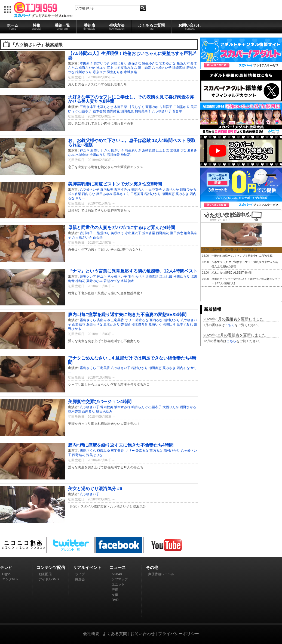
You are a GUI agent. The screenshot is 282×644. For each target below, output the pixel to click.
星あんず (183, 63)
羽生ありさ (115, 72)
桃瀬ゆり (169, 324)
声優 (115, 590)
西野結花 (113, 111)
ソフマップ (120, 579)
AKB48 (117, 574)
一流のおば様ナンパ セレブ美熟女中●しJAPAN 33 (242, 256)
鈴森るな (142, 320)
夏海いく (155, 324)
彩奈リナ (99, 72)
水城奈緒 (130, 72)
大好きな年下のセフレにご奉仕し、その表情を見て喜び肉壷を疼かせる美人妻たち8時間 (131, 99)
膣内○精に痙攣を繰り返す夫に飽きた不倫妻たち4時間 (121, 445)
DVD (115, 600)
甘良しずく (136, 107)
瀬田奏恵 (127, 111)
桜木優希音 (140, 324)
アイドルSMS (49, 579)
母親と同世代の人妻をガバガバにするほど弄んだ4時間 (122, 227)
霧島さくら (121, 194)
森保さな (135, 63)
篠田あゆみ (104, 194)
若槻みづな (178, 150)
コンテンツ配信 (51, 567)
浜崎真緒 (179, 68)
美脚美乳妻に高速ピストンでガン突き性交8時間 (115, 184)
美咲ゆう (117, 233)
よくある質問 (115, 634)
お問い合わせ (190, 27)
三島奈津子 (88, 107)
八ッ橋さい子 (162, 68)
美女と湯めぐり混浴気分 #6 (95, 488)
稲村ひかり (153, 194)
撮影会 (80, 579)
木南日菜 (121, 107)
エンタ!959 (10, 579)
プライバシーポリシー (179, 634)
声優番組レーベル (161, 574)
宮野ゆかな (167, 63)
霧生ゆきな (150, 63)
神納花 (125, 155)
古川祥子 (166, 107)
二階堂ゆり (182, 107)
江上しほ (113, 68)
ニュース (118, 567)
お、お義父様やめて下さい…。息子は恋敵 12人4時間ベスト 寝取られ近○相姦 (132, 143)
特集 (36, 27)
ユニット (118, 584)
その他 (152, 567)
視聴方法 (117, 27)
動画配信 (45, 574)
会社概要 (91, 634)
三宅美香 (137, 194)
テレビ (6, 567)
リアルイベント (87, 567)
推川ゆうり (84, 72)
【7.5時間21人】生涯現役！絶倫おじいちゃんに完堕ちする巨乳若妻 (132, 55)
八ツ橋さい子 (90, 190)
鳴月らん (138, 190)
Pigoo (6, 574)
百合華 (177, 111)
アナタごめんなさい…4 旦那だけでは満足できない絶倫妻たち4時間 (132, 360)
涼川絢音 (145, 68)
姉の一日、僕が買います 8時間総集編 (234, 250)
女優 (115, 595)
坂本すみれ (122, 190)
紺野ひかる (188, 190)
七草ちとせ (105, 107)
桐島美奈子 (143, 111)
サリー (80, 198)
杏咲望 (125, 324)
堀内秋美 (107, 190)
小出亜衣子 (84, 111)
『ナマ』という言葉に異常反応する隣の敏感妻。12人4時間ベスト (133, 271)
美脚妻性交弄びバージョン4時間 (100, 401)
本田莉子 (86, 63)
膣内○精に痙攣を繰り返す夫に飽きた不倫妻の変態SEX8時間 (127, 314)
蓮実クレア (88, 277)
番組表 (90, 27)
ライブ (80, 574)
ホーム (13, 27)
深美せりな (94, 324)
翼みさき (182, 194)
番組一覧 (62, 27)
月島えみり (119, 63)
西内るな (88, 194)
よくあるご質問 (151, 27)
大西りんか (171, 190)
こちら (230, 325)
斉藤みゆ (152, 107)
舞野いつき (102, 63)
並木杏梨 (99, 111)
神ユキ (101, 68)
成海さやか (87, 68)
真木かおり (112, 324)
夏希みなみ (129, 68)
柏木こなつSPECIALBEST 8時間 (232, 273)
